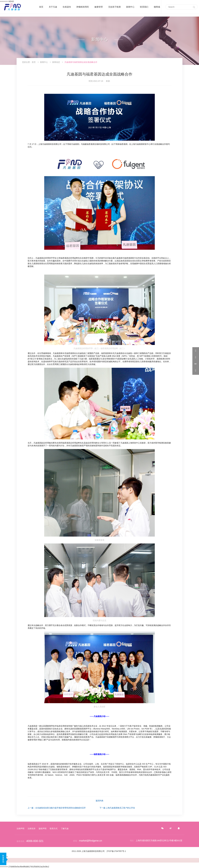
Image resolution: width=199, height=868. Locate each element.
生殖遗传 (67, 7)
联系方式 (54, 829)
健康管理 (99, 7)
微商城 (157, 7)
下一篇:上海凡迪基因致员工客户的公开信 (117, 808)
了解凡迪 (65, 829)
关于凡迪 (53, 7)
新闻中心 (130, 7)
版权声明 (43, 829)
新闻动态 (56, 62)
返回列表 (99, 801)
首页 (41, 7)
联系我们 (144, 7)
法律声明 (20, 829)
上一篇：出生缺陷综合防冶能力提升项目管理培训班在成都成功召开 (57, 808)
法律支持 (32, 829)
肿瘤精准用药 (83, 7)
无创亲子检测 (114, 7)
